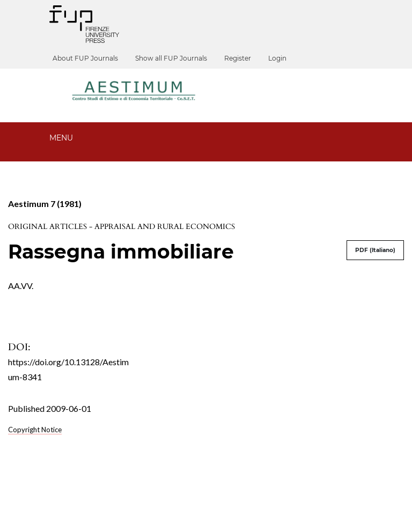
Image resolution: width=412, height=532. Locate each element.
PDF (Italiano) (375, 250)
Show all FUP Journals (176, 58)
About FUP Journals (91, 58)
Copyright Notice (35, 430)
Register (243, 58)
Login (283, 58)
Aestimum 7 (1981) (45, 204)
